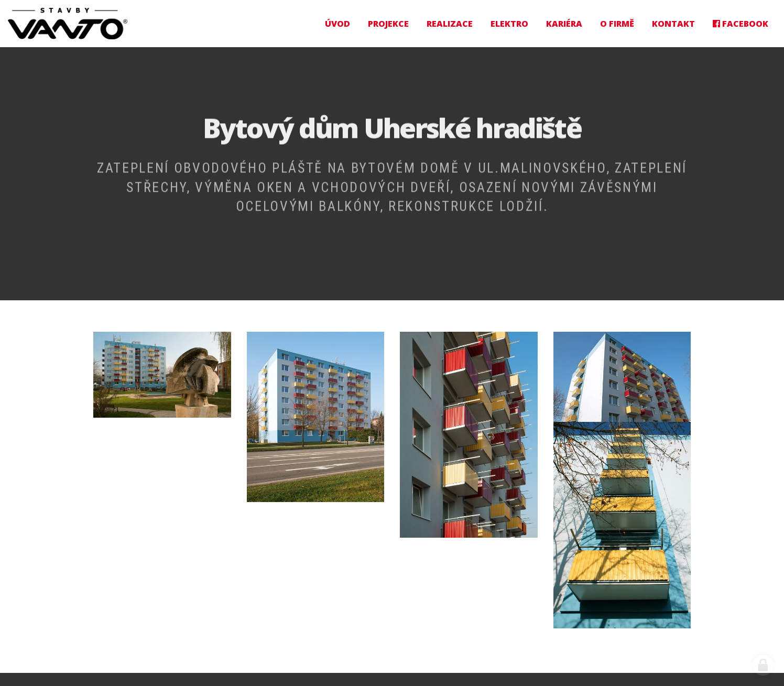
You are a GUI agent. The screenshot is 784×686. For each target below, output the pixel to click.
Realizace (450, 24)
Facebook (741, 24)
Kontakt (673, 24)
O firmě (617, 24)
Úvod (337, 24)
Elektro (509, 24)
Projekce (388, 24)
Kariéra (564, 24)
